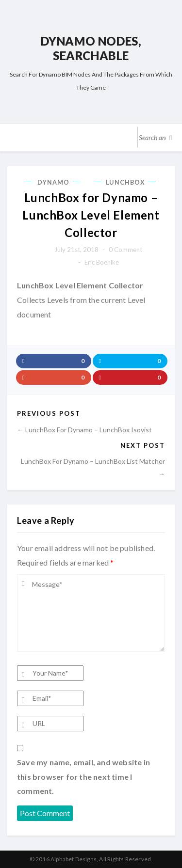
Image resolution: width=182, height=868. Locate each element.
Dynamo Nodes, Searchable (91, 48)
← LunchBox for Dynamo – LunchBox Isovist (84, 430)
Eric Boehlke (102, 262)
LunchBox (125, 182)
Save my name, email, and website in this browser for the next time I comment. (83, 776)
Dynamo (54, 182)
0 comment (125, 250)
